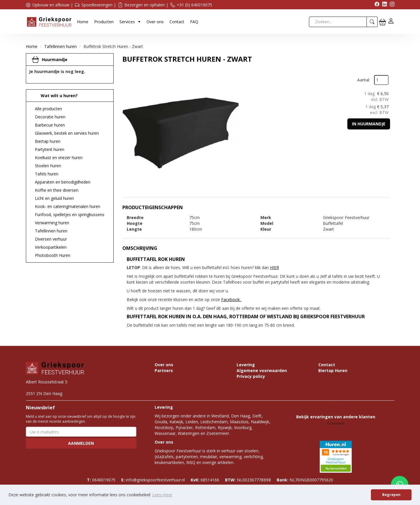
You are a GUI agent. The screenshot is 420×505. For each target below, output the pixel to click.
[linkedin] (383, 5)
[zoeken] (372, 22)
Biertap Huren (333, 370)
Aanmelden (81, 443)
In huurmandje (369, 124)
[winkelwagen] (383, 22)
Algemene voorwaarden (262, 370)
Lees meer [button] (162, 495)
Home (83, 22)
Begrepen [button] (391, 495)
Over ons (155, 22)
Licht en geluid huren (54, 198)
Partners (164, 370)
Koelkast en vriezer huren (59, 158)
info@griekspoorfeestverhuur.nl (153, 480)
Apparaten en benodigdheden (63, 182)
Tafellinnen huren (60, 46)
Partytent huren (50, 149)
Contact (177, 22)
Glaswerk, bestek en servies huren (67, 133)
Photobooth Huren (53, 255)
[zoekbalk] (338, 22)
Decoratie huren (50, 117)
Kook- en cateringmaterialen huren (68, 206)
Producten (104, 22)
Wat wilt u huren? (55, 96)
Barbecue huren (50, 125)
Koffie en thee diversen (57, 190)
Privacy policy (251, 376)
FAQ (194, 22)
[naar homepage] (49, 21)
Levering (246, 365)
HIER (275, 267)
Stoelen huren (48, 166)
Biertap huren (48, 141)
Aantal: (364, 80)
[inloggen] (391, 22)
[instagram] (391, 5)
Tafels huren (47, 174)
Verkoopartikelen (51, 247)
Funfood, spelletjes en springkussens (70, 215)
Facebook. (232, 299)
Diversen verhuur (51, 239)
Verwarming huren (52, 223)
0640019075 (101, 480)
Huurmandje (55, 59)
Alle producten (48, 109)
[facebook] (376, 5)
